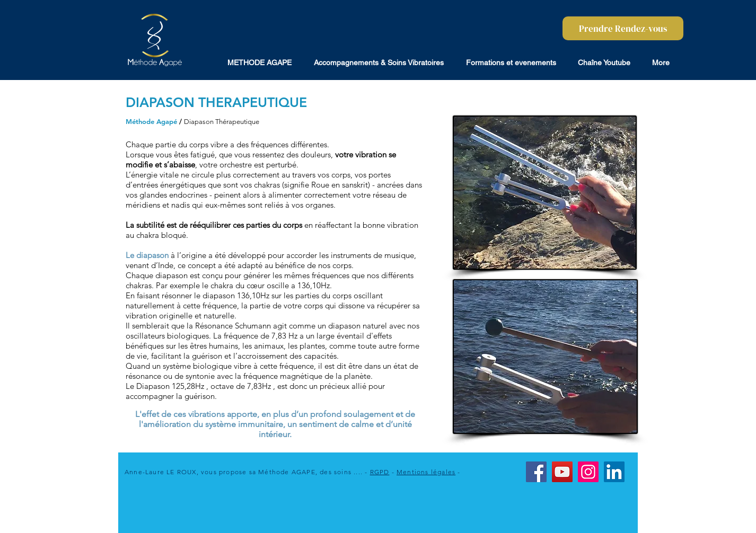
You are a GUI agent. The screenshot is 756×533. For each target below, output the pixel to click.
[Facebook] (536, 472)
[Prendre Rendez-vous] (623, 28)
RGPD (380, 472)
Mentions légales (426, 472)
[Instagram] (588, 472)
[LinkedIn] (614, 472)
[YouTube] (562, 472)
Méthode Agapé (151, 121)
